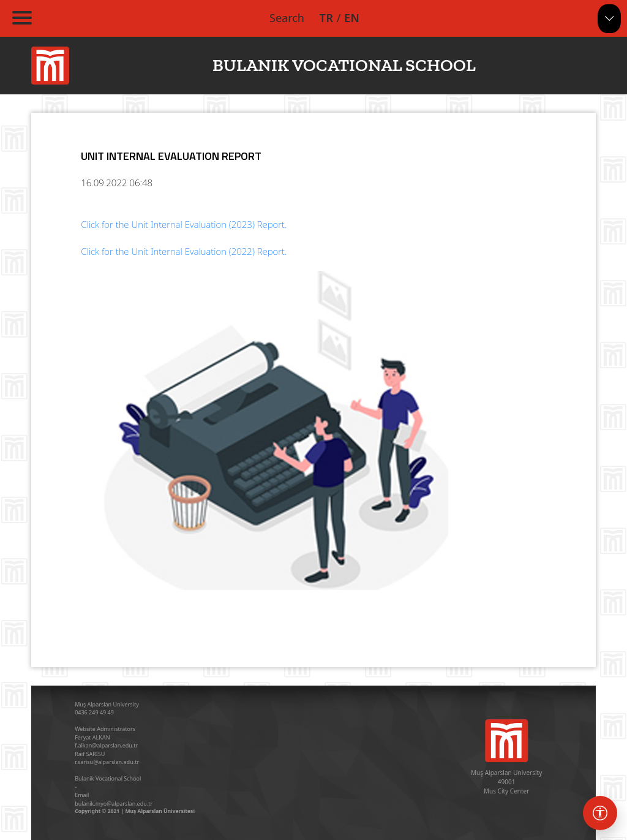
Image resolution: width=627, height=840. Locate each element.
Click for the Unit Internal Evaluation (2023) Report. (184, 224)
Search (287, 18)
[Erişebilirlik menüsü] (600, 813)
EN (352, 18)
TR (327, 18)
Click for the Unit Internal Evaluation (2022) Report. (184, 251)
